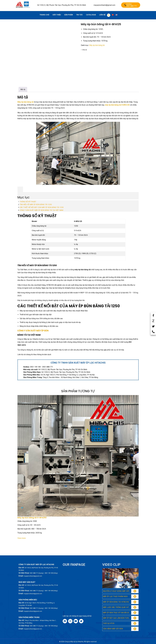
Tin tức (79, 15)
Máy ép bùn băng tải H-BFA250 (32, 518)
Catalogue (91, 15)
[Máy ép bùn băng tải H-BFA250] (78, 456)
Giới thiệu (57, 15)
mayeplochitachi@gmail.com (104, 5)
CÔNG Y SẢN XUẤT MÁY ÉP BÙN (33, 331)
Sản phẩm (69, 15)
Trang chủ (44, 15)
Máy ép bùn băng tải (97, 45)
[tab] (23, 89)
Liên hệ (102, 15)
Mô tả (23, 89)
